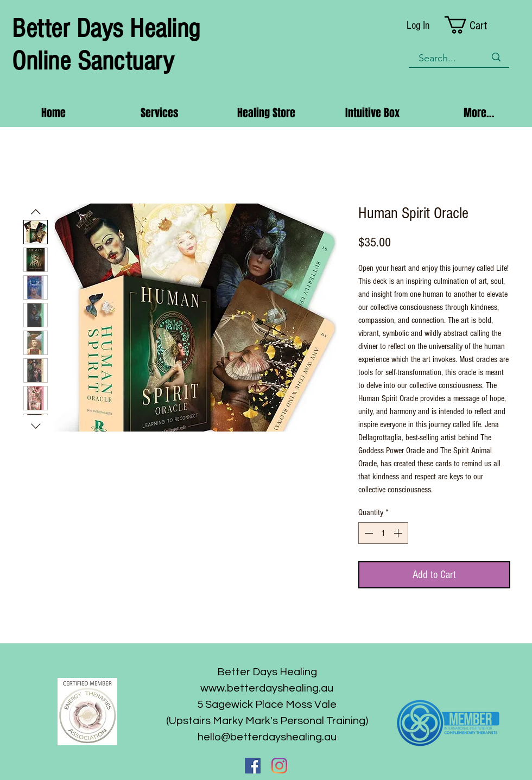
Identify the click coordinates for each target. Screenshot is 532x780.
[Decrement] (368, 533)
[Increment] (399, 533)
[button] (477, 25)
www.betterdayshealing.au (267, 688)
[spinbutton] (383, 533)
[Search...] (444, 58)
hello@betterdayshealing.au (267, 737)
